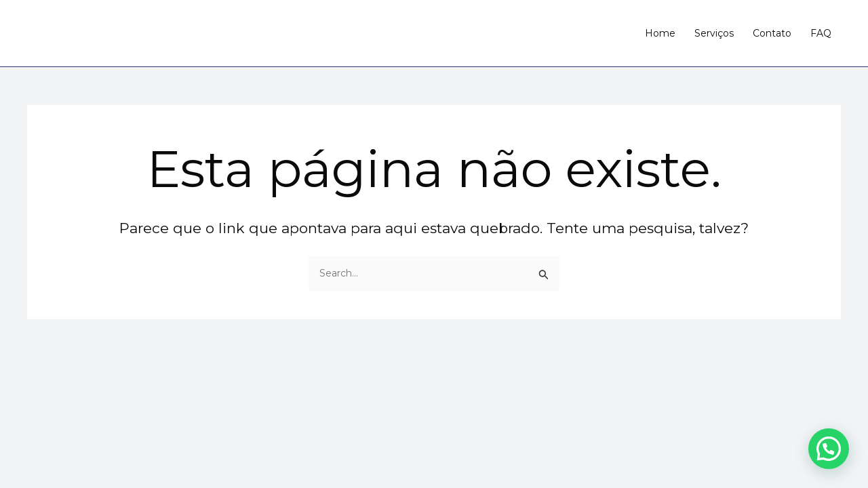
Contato (772, 33)
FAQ (821, 33)
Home (660, 33)
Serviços (714, 33)
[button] (829, 449)
